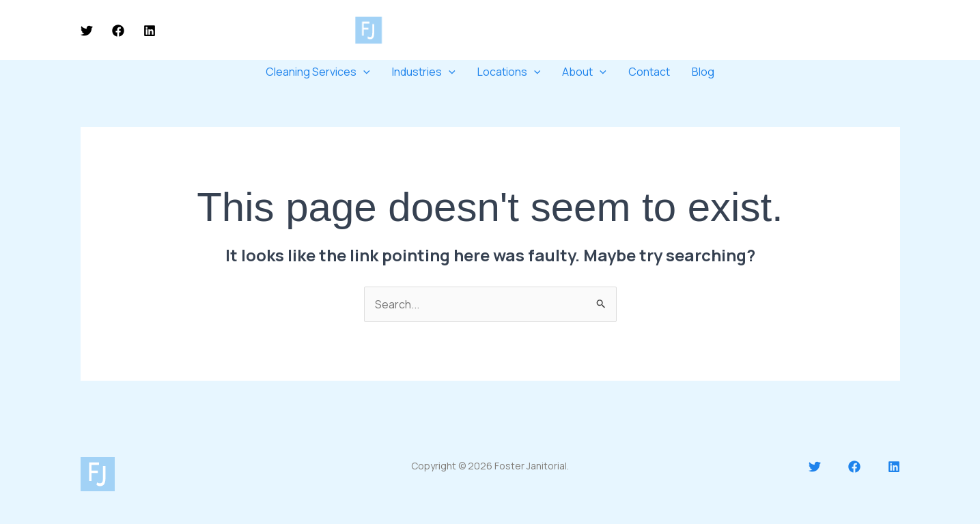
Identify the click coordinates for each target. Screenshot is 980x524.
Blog (703, 72)
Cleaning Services (318, 72)
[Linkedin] (150, 31)
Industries (424, 72)
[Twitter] (87, 31)
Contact (649, 72)
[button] (868, 30)
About (584, 72)
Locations (509, 72)
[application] (363, 72)
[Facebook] (118, 31)
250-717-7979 (774, 30)
